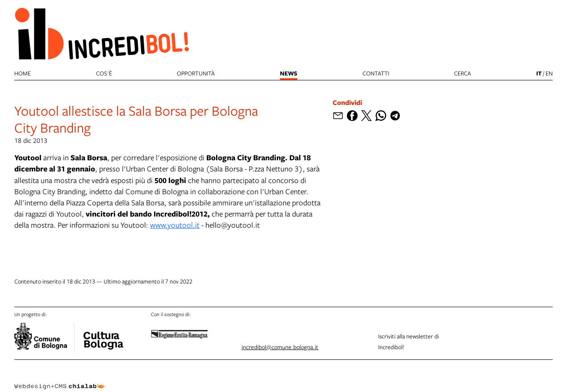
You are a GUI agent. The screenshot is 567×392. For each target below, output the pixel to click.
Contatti (376, 73)
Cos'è (104, 73)
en (549, 73)
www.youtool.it (175, 225)
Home (23, 73)
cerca (463, 73)
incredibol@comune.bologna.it (280, 347)
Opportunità (196, 73)
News (289, 73)
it (539, 73)
